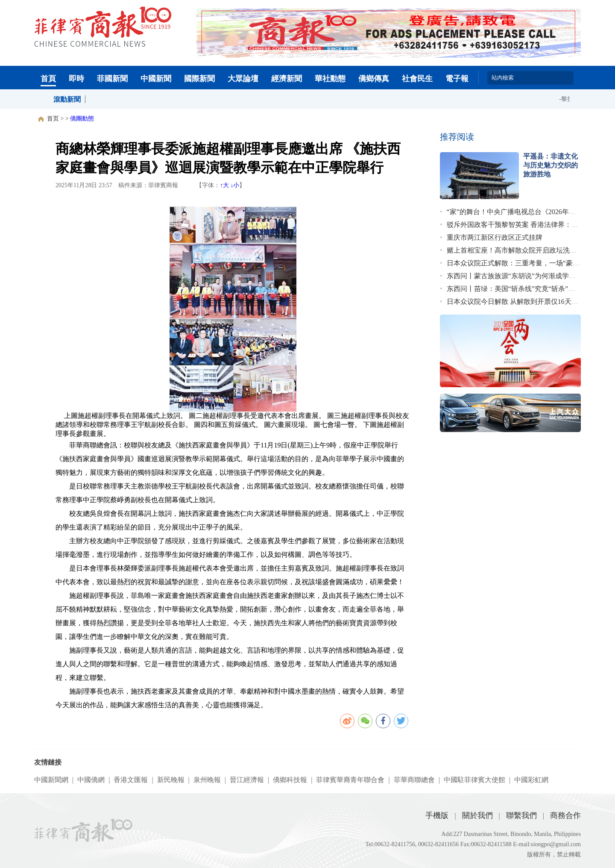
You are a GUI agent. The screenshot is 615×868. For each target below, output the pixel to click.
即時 (76, 79)
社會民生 (417, 79)
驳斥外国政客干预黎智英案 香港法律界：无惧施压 (523, 225)
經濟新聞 (287, 79)
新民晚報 (171, 780)
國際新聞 (199, 79)
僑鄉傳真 (374, 79)
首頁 (48, 79)
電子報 (457, 79)
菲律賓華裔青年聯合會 (350, 780)
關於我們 (477, 815)
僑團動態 (82, 119)
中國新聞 (156, 79)
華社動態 (330, 79)
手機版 (437, 815)
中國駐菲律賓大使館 (474, 780)
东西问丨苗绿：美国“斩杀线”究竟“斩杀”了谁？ (518, 289)
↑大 (224, 185)
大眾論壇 (243, 79)
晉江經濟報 (247, 780)
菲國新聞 (112, 79)
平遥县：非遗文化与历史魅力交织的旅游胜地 (551, 165)
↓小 (235, 185)
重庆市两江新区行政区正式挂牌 (495, 237)
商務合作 (565, 815)
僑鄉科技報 (290, 780)
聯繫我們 (521, 815)
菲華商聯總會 (414, 780)
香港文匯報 (131, 780)
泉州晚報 (207, 780)
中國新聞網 (51, 780)
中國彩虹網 (531, 780)
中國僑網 (91, 780)
